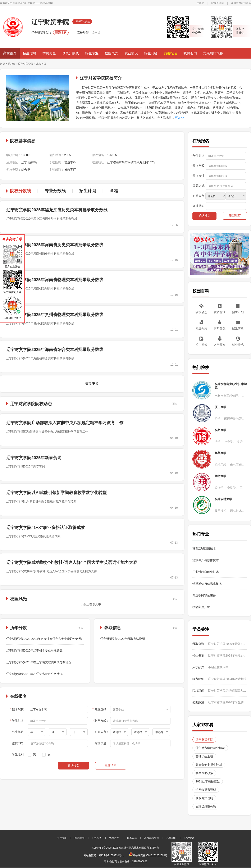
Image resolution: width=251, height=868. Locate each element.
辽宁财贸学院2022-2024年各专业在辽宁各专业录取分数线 (44, 639)
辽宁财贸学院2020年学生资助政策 (227, 702)
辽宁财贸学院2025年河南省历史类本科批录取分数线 (55, 245)
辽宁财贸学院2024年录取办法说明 (227, 655)
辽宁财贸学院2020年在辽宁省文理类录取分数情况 (39, 662)
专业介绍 (201, 328)
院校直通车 (218, 3)
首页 (3, 64)
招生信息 (29, 53)
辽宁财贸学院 (26, 64)
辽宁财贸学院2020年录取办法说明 (123, 639)
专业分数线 (55, 191)
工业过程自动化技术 (206, 572)
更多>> (179, 118)
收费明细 (198, 679)
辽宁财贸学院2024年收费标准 (227, 679)
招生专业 (92, 53)
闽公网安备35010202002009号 (148, 855)
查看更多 (92, 384)
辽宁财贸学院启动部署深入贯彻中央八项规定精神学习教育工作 (65, 423)
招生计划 (88, 191)
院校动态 (201, 312)
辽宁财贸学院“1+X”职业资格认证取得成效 (46, 527)
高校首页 (10, 53)
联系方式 (132, 838)
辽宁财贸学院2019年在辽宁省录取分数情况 (34, 674)
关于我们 (62, 838)
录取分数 (198, 644)
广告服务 (97, 838)
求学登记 (189, 838)
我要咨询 (190, 53)
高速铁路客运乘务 (204, 595)
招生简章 (238, 328)
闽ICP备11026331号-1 (111, 855)
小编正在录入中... (219, 667)
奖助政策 (198, 702)
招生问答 (151, 53)
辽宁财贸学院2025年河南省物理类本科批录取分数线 (55, 280)
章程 (114, 191)
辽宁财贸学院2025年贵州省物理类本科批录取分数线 (55, 315)
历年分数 (220, 328)
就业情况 (131, 53)
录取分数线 (70, 53)
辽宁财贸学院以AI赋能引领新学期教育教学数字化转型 (56, 493)
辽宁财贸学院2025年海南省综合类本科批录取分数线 (55, 350)
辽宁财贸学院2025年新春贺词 (34, 458)
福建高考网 (46, 3)
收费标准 (220, 312)
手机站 (200, 3)
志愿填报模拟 (213, 53)
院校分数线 (20, 191)
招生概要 (198, 655)
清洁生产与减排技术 (206, 560)
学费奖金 (49, 53)
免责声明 (114, 838)
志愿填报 (172, 838)
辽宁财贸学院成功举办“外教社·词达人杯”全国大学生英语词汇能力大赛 (72, 562)
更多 (175, 404)
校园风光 (111, 53)
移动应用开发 (201, 607)
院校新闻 (198, 691)
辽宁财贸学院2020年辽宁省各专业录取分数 (34, 650)
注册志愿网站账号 (241, 3)
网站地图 (79, 838)
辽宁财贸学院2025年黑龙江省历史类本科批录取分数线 (57, 210)
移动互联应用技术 (205, 548)
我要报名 (170, 53)
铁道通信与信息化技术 (207, 584)
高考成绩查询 (152, 838)
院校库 (12, 64)
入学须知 (220, 345)
